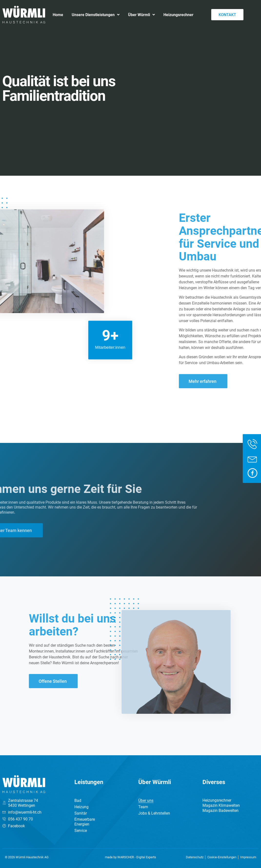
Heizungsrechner (178, 15)
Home (58, 15)
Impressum (248, 857)
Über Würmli (141, 15)
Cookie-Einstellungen (222, 857)
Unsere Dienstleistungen (96, 15)
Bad (78, 800)
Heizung (81, 807)
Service (81, 830)
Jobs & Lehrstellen (154, 813)
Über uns (146, 800)
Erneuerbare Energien (85, 822)
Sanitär (81, 813)
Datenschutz (195, 857)
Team (143, 807)
